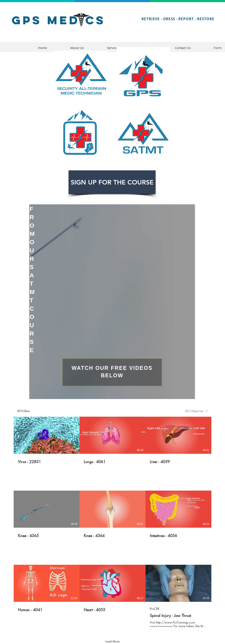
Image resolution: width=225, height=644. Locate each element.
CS (95, 20)
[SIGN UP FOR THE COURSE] (112, 182)
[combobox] (196, 411)
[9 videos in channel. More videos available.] (112, 522)
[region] (112, 302)
